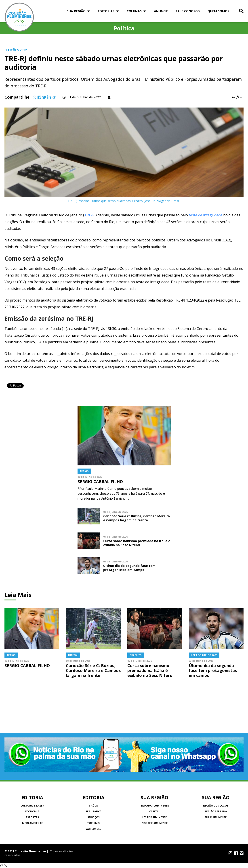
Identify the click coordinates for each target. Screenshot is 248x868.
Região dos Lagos (216, 806)
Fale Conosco (188, 11)
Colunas (134, 11)
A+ (239, 97)
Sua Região (76, 11)
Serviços (94, 817)
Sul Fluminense (216, 817)
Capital (155, 811)
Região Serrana (216, 811)
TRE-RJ (90, 215)
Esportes (32, 817)
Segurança (94, 811)
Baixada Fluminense (155, 806)
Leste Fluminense (154, 817)
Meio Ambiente (32, 823)
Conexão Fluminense (19, 17)
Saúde (93, 806)
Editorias (106, 11)
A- (233, 97)
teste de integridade (206, 215)
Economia (32, 811)
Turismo (93, 823)
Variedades (93, 829)
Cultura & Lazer (32, 806)
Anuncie (161, 11)
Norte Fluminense (155, 823)
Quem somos (218, 11)
